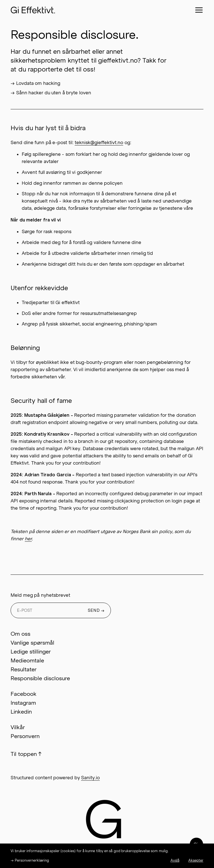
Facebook (24, 694)
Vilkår (18, 727)
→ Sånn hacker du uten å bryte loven (51, 93)
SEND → (96, 610)
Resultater (24, 669)
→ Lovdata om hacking (35, 83)
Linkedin (21, 712)
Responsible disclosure (40, 678)
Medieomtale (27, 660)
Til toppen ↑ (26, 754)
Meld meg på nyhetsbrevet (40, 595)
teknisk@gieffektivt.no (99, 142)
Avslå (175, 860)
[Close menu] (199, 10)
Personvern (25, 736)
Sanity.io (90, 778)
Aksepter (196, 860)
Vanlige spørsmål (32, 643)
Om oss (20, 634)
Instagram (23, 703)
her (28, 539)
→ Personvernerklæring (30, 860)
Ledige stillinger (31, 652)
